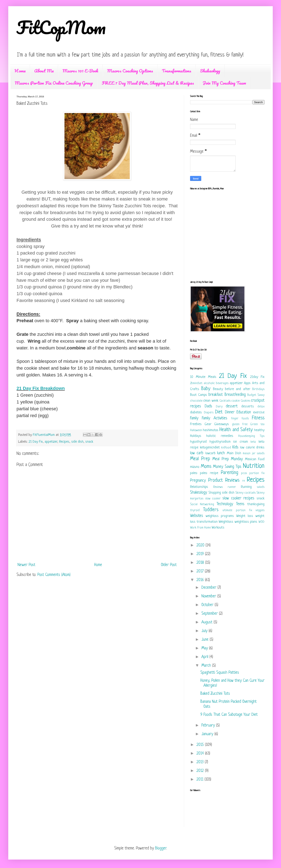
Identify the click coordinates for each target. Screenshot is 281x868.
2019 (201, 554)
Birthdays (258, 389)
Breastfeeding (235, 395)
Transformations (177, 71)
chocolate (196, 401)
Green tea (257, 424)
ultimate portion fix (237, 510)
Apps (247, 383)
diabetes (196, 412)
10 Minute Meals (203, 377)
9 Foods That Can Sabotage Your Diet (229, 715)
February (209, 726)
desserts (248, 406)
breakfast (216, 395)
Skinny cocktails (245, 493)
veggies (260, 510)
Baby (206, 389)
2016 (201, 580)
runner (232, 487)
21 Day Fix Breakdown (41, 388)
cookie (236, 401)
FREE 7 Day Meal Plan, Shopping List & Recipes (148, 83)
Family (194, 418)
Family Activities (215, 418)
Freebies (196, 424)
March (207, 666)
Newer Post (26, 565)
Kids (235, 448)
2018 (201, 563)
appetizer (51, 442)
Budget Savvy (256, 395)
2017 (201, 571)
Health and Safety (236, 430)
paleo (194, 473)
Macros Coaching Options (130, 71)
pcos (244, 473)
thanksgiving (256, 504)
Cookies (245, 401)
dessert (232, 406)
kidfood (226, 448)
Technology (225, 504)
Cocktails (225, 401)
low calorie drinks (252, 448)
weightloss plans (246, 522)
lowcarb (210, 453)
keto (253, 442)
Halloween (196, 430)
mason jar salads (254, 453)
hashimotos (211, 430)
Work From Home (200, 528)
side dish (77, 442)
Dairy (219, 407)
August (208, 622)
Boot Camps (199, 395)
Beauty (218, 389)
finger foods (240, 419)
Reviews (218, 487)
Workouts (218, 528)
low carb (197, 453)
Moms (206, 467)
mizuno (195, 467)
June (206, 640)
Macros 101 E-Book (80, 71)
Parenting (230, 473)
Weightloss (226, 522)
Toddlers (211, 510)
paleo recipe (209, 473)
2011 (201, 780)
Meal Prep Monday (228, 459)
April (205, 657)
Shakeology (210, 71)
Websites (197, 516)
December (210, 588)
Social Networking (202, 504)
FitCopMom (61, 27)
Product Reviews (224, 481)
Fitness (258, 418)
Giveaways (222, 424)
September (210, 614)
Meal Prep (200, 459)
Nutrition (254, 466)
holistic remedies (220, 436)
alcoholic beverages (216, 383)
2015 (201, 745)
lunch (221, 453)
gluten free (240, 424)
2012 (201, 771)
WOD (261, 522)
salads (261, 487)
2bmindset (196, 383)
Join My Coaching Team (224, 83)
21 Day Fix (36, 442)
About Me (44, 71)
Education (244, 412)
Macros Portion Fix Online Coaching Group (54, 83)
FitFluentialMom (44, 435)
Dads (208, 406)
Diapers (209, 413)
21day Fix (257, 377)
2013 (201, 762)
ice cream (241, 442)
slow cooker (213, 499)
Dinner (230, 412)
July (205, 631)
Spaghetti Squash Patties (220, 673)
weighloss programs (220, 516)
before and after (238, 389)
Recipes (64, 442)
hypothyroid (198, 442)
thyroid (195, 510)
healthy (259, 430)
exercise (259, 412)
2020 (201, 545)
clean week (211, 401)
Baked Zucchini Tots (215, 694)
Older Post (169, 565)
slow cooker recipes (238, 498)
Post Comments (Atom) (54, 575)
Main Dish (234, 453)
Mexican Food (255, 459)
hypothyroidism (220, 442)
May (205, 648)
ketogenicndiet (210, 448)
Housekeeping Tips (251, 436)
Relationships (199, 487)
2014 (201, 754)
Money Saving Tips (227, 467)
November (209, 596)
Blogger (161, 849)
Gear (208, 424)
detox (261, 407)
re (243, 481)
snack (89, 442)
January (208, 734)
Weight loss (245, 516)
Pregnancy (198, 481)
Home (20, 71)
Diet (219, 412)
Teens (240, 504)
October (208, 605)
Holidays (196, 436)
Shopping (215, 493)
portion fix (257, 473)
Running (246, 487)
